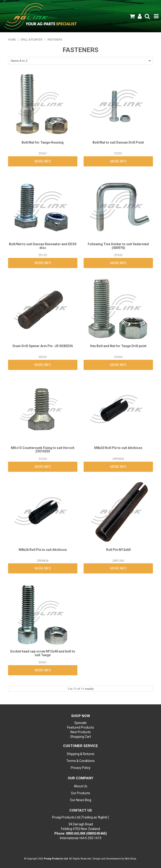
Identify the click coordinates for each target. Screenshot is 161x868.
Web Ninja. (131, 859)
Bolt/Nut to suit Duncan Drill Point (118, 142)
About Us (81, 786)
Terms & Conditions (80, 761)
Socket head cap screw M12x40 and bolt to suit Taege (43, 653)
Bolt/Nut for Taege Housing (43, 142)
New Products (81, 732)
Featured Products (80, 727)
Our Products (80, 793)
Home (12, 40)
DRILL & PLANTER (32, 40)
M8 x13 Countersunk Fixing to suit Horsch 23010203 (43, 450)
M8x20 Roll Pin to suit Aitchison (118, 448)
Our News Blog (81, 800)
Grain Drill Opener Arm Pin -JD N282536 (43, 346)
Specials (80, 723)
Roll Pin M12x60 (118, 550)
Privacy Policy (81, 768)
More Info (43, 161)
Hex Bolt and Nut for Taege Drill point (118, 346)
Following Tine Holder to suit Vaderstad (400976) (118, 246)
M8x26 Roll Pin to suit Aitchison (43, 550)
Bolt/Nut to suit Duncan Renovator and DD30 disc (43, 246)
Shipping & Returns (81, 754)
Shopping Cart (81, 737)
